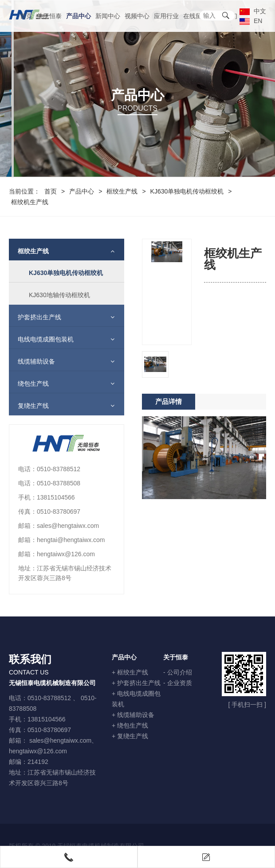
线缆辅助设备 (32, 361)
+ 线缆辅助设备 (133, 715)
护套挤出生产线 (35, 317)
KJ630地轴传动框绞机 (55, 295)
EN (251, 21)
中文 (253, 11)
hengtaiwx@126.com (38, 751)
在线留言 (196, 16)
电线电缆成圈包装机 (41, 339)
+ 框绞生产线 (130, 672)
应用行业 (166, 16)
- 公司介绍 (178, 672)
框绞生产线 (122, 191)
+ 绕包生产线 (130, 725)
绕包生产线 (29, 384)
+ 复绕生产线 (130, 736)
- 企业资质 (178, 683)
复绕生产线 (29, 406)
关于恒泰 (49, 16)
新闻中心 (108, 16)
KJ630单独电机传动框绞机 (187, 191)
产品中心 (79, 16)
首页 (26, 16)
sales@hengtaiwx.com (60, 740)
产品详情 (169, 436)
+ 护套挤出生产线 (136, 683)
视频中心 (137, 16)
